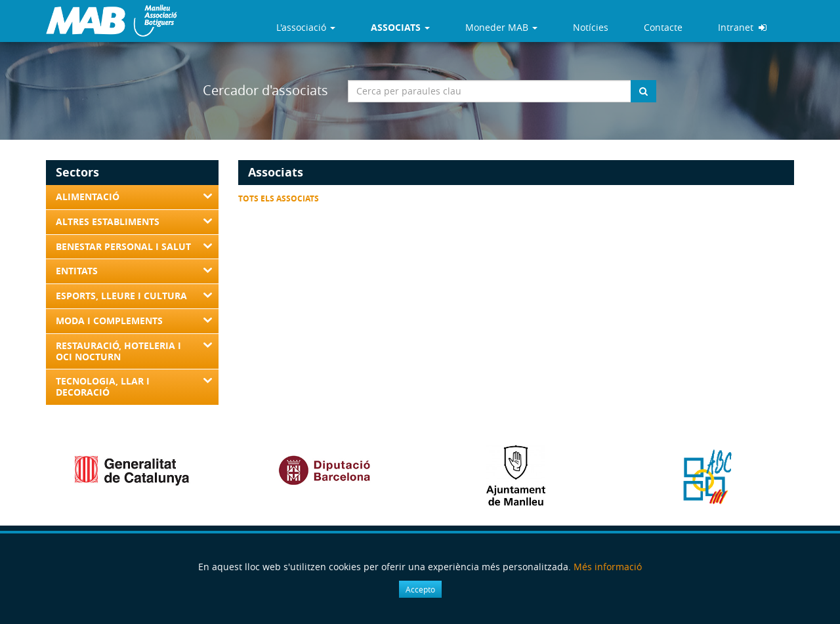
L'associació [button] (306, 27)
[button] (400, 28)
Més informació (608, 567)
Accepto (420, 589)
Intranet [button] (742, 27)
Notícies (591, 27)
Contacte (663, 27)
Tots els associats (279, 198)
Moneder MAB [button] (501, 27)
